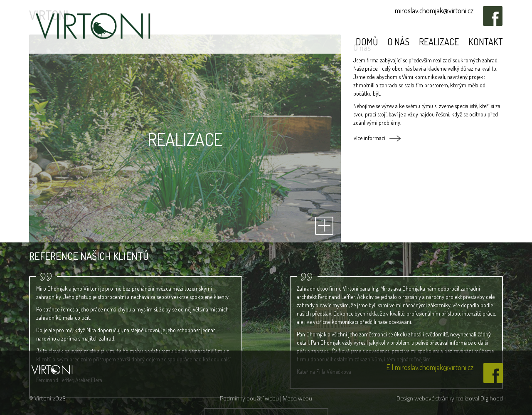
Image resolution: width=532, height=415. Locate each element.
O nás (398, 42)
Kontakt (486, 42)
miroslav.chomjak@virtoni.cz (434, 10)
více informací (369, 138)
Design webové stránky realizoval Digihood (450, 398)
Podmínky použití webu (250, 398)
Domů (367, 42)
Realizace (439, 42)
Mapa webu (297, 398)
